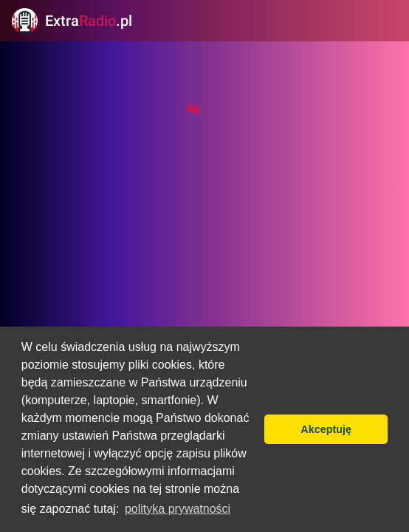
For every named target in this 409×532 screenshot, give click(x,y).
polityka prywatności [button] (178, 509)
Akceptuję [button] (326, 429)
